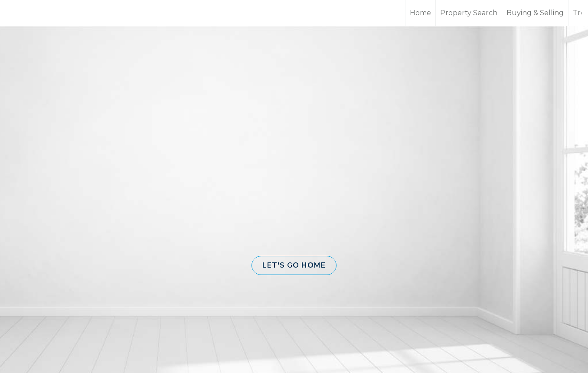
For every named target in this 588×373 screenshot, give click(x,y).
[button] (294, 265)
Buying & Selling (535, 13)
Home (420, 13)
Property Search (469, 13)
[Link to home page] (39, 13)
